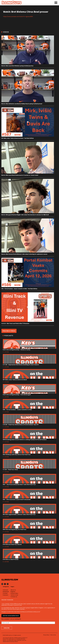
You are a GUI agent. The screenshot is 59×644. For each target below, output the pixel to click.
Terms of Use (14, 595)
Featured (5, 590)
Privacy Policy (14, 593)
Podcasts (5, 595)
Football (5, 593)
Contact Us (14, 597)
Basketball (6, 592)
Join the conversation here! (11, 616)
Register (13, 592)
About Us (13, 590)
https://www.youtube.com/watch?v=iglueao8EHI (18, 17)
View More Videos (9, 331)
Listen (7, 352)
